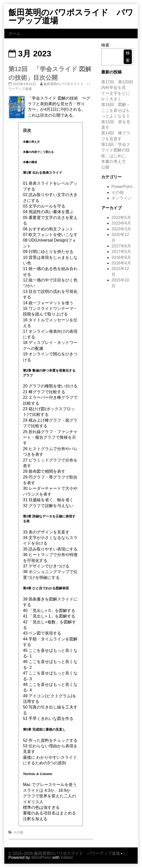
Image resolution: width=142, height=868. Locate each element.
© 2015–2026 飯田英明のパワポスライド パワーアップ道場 (64, 853)
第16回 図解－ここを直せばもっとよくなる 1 (116, 110)
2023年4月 (121, 223)
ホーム (15, 33)
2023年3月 (121, 229)
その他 (18, 832)
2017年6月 (121, 246)
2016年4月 (121, 263)
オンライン (122, 198)
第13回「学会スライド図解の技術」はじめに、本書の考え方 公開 (116, 156)
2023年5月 (121, 218)
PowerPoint (122, 187)
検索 (105, 45)
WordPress (41, 857)
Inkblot (67, 857)
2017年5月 (121, 252)
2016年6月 (121, 257)
